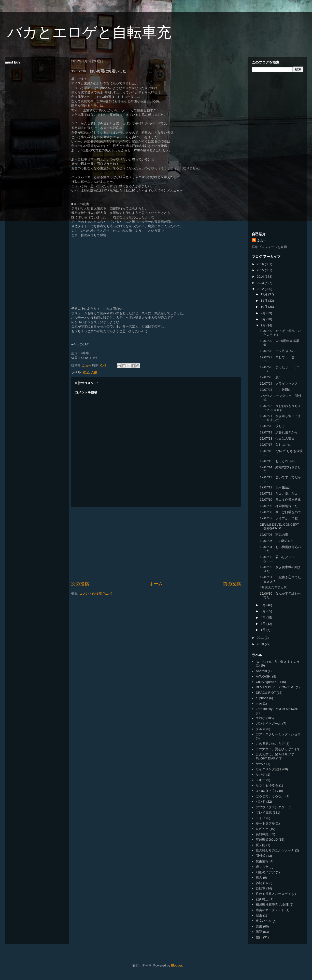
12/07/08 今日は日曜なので (280, 512)
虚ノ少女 (262, 867)
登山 (259, 915)
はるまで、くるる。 (270, 796)
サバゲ (261, 775)
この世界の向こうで (270, 744)
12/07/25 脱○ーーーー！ (278, 377)
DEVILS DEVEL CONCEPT (275, 687)
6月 (264, 605)
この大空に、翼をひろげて (275, 749)
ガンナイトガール (269, 724)
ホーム (156, 584)
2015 (261, 270)
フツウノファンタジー (272, 807)
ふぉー (262, 240)
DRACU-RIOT (266, 693)
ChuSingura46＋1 (268, 682)
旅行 (259, 937)
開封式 (261, 856)
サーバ (261, 764)
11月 (264, 301)
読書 (94, 372)
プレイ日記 (264, 813)
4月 (264, 618)
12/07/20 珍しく (272, 426)
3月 (264, 624)
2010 (261, 644)
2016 (261, 264)
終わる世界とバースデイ (273, 894)
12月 (264, 294)
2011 (261, 638)
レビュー (262, 829)
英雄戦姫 (262, 834)
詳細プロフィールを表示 (269, 247)
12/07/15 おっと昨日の (277, 461)
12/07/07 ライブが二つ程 (279, 518)
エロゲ (261, 718)
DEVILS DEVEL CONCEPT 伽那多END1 (281, 527)
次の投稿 (80, 584)
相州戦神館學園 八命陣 (272, 905)
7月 (264, 325)
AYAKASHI (263, 676)
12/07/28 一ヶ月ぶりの (277, 351)
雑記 (86, 372)
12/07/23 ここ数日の (276, 390)
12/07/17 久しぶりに (276, 445)
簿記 (259, 932)
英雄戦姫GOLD (267, 840)
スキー (261, 780)
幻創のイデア (265, 872)
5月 (264, 611)
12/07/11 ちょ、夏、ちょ (279, 493)
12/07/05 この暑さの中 (277, 541)
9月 (264, 313)
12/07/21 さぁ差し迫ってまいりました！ (280, 418)
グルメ (261, 729)
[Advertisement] (156, 544)
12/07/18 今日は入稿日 (277, 438)
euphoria (262, 698)
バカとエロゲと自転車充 (89, 32)
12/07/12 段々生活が (276, 487)
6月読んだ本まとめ (273, 587)
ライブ (261, 818)
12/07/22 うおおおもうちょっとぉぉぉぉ (280, 408)
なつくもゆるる (267, 785)
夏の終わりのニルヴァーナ (275, 850)
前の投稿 (232, 584)
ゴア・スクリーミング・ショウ (278, 734)
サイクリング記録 (269, 769)
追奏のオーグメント (270, 910)
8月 (264, 319)
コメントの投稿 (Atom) (96, 594)
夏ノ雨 (261, 845)
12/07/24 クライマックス (279, 384)
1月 (264, 630)
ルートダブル (265, 823)
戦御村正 (262, 899)
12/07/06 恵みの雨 (274, 535)
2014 (261, 277)
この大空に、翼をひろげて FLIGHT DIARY (275, 756)
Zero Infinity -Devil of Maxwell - (278, 709)
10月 (264, 307)
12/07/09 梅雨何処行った (279, 506)
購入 (259, 878)
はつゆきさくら (267, 791)
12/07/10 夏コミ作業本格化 (280, 500)
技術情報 (262, 861)
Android (261, 671)
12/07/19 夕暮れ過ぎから (279, 432)
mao (259, 703)
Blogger (176, 965)
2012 (261, 289)
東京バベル (264, 921)
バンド (261, 802)
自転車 (261, 888)
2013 (261, 283)
